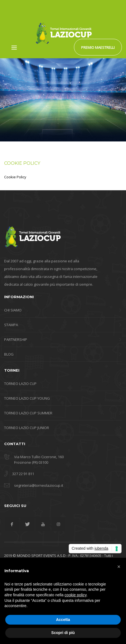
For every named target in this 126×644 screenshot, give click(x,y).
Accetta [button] (63, 620)
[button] (119, 567)
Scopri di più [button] (63, 633)
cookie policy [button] (75, 595)
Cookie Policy (15, 177)
